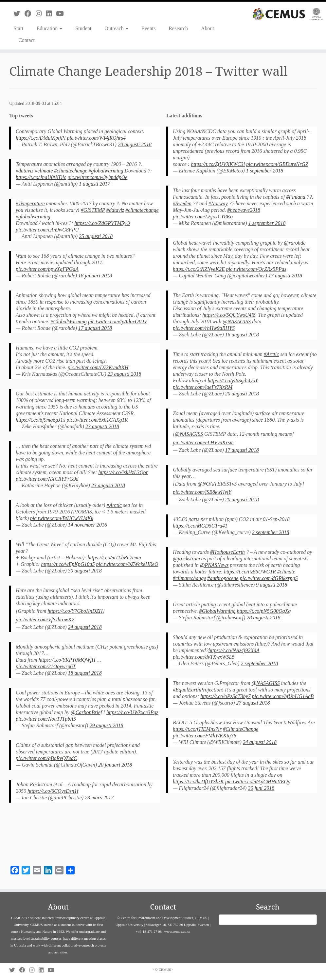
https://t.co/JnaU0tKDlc (41, 177)
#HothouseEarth (227, 552)
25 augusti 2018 (96, 236)
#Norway (218, 203)
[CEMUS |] (288, 14)
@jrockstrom (186, 559)
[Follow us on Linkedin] (51, 14)
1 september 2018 (265, 171)
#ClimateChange (241, 729)
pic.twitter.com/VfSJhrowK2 (45, 620)
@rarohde (295, 243)
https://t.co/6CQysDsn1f (53, 791)
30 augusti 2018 (85, 571)
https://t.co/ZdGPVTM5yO (102, 223)
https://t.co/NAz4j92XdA (234, 650)
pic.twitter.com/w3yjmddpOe (97, 177)
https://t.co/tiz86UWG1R (250, 572)
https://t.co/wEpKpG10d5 (68, 564)
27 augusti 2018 (253, 703)
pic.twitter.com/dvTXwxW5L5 (204, 657)
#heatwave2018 (244, 210)
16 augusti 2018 (242, 335)
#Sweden (182, 203)
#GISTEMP (93, 210)
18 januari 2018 (95, 276)
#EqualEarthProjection (197, 690)
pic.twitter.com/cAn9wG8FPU (47, 230)
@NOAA (207, 484)
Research (178, 28)
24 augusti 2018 (85, 627)
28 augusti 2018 (263, 618)
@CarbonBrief (86, 712)
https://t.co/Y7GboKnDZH (75, 611)
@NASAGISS (237, 321)
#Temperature (30, 203)
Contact (27, 40)
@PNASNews (214, 565)
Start (18, 28)
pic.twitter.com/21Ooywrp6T (46, 666)
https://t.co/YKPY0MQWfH (67, 660)
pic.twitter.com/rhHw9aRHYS (204, 328)
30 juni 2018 (261, 788)
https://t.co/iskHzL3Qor (123, 472)
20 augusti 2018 (135, 144)
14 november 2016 (88, 525)
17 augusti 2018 (95, 328)
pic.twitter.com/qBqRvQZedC (46, 758)
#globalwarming (106, 171)
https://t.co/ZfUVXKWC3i (218, 164)
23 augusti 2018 (125, 374)
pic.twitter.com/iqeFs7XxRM (203, 387)
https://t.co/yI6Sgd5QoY (233, 380)
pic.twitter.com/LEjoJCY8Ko (203, 217)
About (208, 28)
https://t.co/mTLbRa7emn (114, 558)
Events (149, 28)
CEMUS (165, 970)
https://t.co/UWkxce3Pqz (132, 712)
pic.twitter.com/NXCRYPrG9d (47, 479)
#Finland (296, 197)
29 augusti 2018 (106, 725)
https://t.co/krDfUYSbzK (198, 781)
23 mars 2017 (99, 798)
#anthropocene (223, 578)
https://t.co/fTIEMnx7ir (197, 729)
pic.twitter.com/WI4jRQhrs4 (96, 138)
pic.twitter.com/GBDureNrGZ (277, 164)
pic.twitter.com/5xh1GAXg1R (97, 420)
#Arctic (114, 505)
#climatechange (71, 171)
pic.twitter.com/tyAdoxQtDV (118, 321)
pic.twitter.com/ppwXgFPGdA (47, 269)
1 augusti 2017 (94, 184)
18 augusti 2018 (85, 673)
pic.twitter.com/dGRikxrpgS (269, 578)
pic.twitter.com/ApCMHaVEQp (258, 781)
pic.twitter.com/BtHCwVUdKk (62, 518)
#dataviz (25, 171)
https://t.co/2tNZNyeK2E (199, 269)
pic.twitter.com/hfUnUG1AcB (283, 696)
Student (83, 28)
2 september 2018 (271, 532)
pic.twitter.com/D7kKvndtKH (98, 367)
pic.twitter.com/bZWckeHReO (127, 564)
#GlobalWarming (69, 321)
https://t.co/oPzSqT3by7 (225, 696)
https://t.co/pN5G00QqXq (264, 611)
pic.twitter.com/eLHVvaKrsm (203, 442)
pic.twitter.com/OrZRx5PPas (256, 269)
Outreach (116, 28)
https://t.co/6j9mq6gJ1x (41, 420)
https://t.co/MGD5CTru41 (200, 526)
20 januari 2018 (115, 765)
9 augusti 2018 (272, 585)
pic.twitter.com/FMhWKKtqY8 (205, 736)
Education (49, 28)
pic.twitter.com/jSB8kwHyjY (202, 492)
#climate (44, 171)
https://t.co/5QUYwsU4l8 (229, 315)
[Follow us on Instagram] (41, 14)
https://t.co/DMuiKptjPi (41, 138)
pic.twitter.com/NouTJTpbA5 (46, 719)
